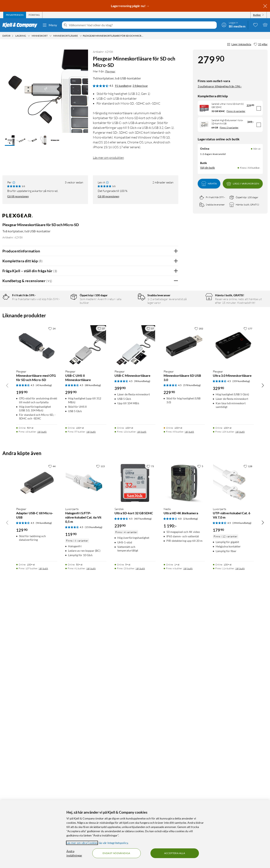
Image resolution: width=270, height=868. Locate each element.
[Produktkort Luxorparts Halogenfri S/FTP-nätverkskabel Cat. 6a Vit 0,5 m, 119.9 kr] (86, 755)
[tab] (15, 15)
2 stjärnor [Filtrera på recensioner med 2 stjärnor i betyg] (62, 330)
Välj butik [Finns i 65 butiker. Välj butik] (189, 704)
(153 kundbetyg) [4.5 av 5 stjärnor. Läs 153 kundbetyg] (94, 799)
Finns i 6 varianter (236, 111)
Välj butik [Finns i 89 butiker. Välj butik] (91, 704)
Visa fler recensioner (90, 532)
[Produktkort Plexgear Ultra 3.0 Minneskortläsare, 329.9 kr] (233, 618)
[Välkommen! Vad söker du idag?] (142, 25)
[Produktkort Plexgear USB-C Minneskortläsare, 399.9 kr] (135, 618)
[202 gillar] (199, 601)
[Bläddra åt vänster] (7, 657)
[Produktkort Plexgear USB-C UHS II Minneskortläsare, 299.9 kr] (86, 618)
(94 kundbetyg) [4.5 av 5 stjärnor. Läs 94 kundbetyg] (44, 795)
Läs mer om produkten (108, 158)
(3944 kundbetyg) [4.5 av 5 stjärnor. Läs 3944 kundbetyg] (242, 795)
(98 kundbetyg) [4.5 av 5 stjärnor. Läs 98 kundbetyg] (142, 653)
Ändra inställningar (74, 853)
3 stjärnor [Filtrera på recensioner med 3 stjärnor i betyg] (62, 323)
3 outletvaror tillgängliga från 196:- (220, 86)
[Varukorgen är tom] (265, 25)
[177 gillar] (248, 601)
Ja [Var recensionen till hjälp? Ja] (164, 390)
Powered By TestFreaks (161, 520)
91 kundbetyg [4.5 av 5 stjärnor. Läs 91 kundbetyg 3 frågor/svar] (123, 86)
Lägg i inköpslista (239, 44)
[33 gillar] (261, 44)
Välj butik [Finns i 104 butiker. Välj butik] (142, 704)
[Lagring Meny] (29, 36)
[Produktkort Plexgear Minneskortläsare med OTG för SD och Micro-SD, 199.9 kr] (37, 618)
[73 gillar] (150, 738)
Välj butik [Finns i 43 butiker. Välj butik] (42, 704)
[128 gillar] (248, 738)
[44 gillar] (52, 738)
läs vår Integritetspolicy (113, 843)
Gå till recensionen (18, 196)
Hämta (209, 184)
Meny (50, 25)
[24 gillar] (52, 601)
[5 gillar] (200, 738)
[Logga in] (233, 25)
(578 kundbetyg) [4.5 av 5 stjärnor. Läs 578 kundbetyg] (192, 657)
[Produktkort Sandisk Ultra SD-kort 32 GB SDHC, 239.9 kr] (135, 755)
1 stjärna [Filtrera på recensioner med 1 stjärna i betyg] (61, 336)
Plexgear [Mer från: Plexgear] (110, 71)
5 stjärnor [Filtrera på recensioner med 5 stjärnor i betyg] (62, 311)
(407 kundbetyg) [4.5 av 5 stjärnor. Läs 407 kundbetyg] (143, 791)
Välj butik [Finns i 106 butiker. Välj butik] (240, 704)
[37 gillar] (101, 601)
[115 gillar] (100, 738)
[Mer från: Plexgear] (18, 218)
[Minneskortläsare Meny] (81, 36)
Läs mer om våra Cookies (82, 843)
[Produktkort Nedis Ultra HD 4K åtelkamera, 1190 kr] (184, 755)
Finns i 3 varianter (229, 128)
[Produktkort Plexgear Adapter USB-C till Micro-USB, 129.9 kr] (37, 755)
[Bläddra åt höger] (263, 657)
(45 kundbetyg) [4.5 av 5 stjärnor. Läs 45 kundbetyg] (44, 657)
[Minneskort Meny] (50, 36)
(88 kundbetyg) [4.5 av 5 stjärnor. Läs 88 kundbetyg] (93, 657)
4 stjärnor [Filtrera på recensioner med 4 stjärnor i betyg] (62, 317)
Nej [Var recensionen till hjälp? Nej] (172, 390)
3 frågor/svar (140, 86)
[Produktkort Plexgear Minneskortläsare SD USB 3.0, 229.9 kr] (184, 618)
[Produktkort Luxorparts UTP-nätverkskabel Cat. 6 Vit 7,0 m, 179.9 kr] (233, 755)
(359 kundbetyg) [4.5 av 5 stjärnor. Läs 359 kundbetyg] (241, 653)
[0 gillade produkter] (255, 25)
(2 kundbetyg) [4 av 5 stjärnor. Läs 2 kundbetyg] (191, 791)
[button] (10, 141)
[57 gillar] (150, 601)
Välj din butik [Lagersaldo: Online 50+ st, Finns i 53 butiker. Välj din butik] (207, 168)
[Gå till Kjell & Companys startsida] (21, 25)
